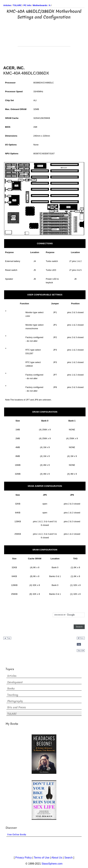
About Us (57, 858)
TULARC (12, 714)
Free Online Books (17, 835)
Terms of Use (42, 858)
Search (68, 858)
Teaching (13, 695)
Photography (15, 701)
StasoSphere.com (52, 864)
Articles (12, 676)
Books (11, 689)
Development (15, 682)
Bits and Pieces (17, 707)
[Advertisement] (44, 38)
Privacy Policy (24, 858)
